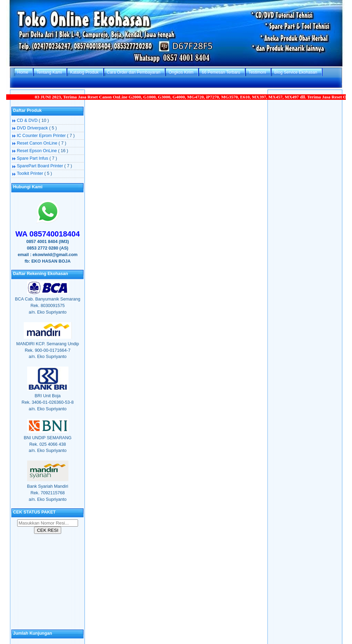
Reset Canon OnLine (38, 143)
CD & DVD (28, 120)
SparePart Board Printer (41, 166)
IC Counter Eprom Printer (42, 136)
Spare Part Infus (33, 158)
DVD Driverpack (33, 128)
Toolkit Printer (31, 173)
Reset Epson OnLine (37, 151)
